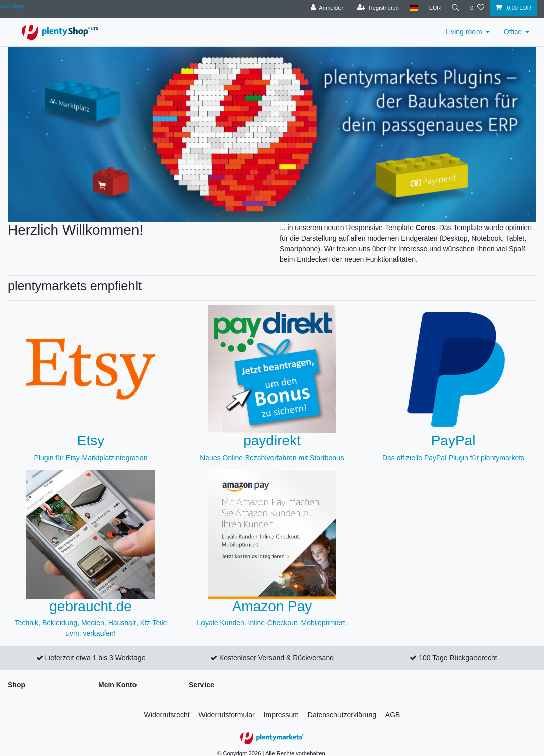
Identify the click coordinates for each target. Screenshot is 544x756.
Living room (463, 32)
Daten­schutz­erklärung (342, 715)
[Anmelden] (326, 8)
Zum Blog (12, 6)
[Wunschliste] (477, 8)
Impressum (281, 715)
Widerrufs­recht (167, 715)
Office (513, 32)
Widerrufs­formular (227, 715)
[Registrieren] (376, 8)
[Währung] (433, 8)
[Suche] (455, 8)
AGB (393, 715)
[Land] (412, 8)
